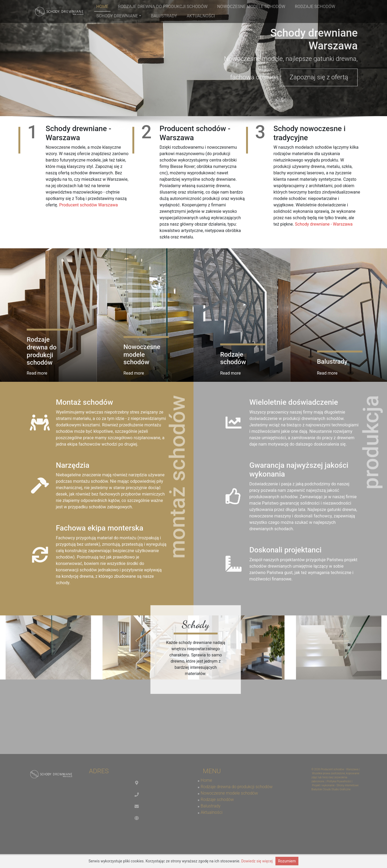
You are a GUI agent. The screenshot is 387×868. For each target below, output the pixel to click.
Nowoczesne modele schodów (251, 7)
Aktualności (201, 16)
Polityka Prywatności (339, 781)
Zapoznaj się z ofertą (319, 77)
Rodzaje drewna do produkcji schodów (163, 7)
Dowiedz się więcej (257, 861)
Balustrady (164, 16)
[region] (194, 58)
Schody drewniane (119, 16)
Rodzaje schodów (315, 7)
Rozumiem (287, 861)
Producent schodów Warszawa (89, 205)
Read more (37, 373)
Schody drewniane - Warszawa (324, 224)
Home (102, 7)
